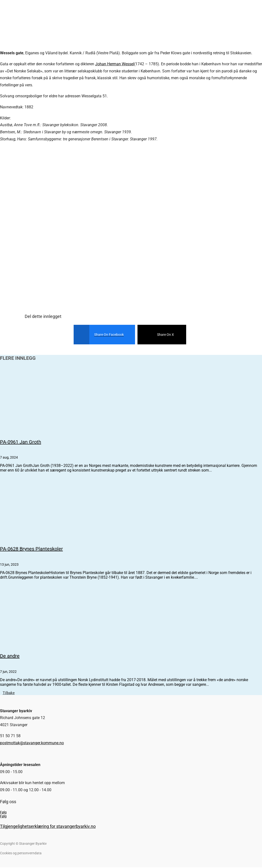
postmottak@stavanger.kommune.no (32, 744)
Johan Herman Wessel (115, 64)
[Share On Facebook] (101, 335)
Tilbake (10, 693)
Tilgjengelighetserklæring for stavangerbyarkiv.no (48, 827)
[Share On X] (158, 335)
